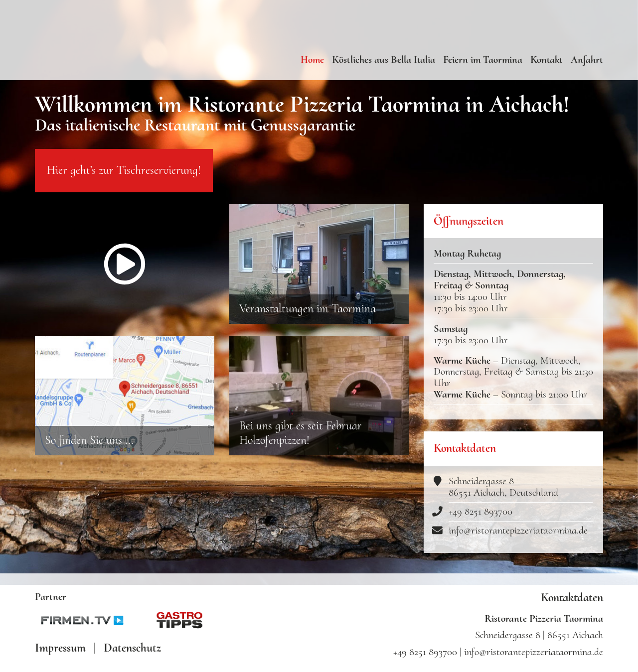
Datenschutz (132, 648)
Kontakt (547, 60)
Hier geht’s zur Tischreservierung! (124, 179)
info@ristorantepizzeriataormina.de (518, 539)
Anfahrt (587, 60)
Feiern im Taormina (483, 60)
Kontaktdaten (572, 598)
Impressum (60, 648)
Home (312, 60)
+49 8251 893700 (480, 520)
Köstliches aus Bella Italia (384, 60)
